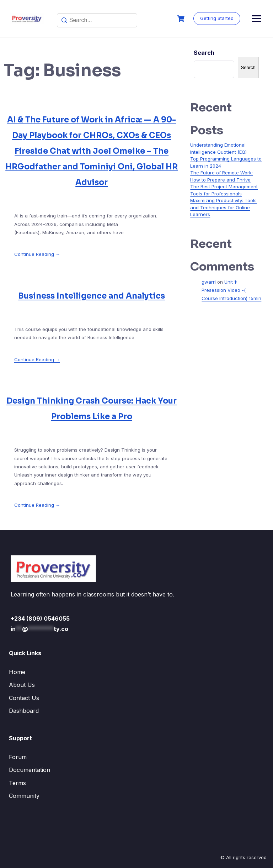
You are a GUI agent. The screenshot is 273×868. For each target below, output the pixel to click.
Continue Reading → (37, 254)
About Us (22, 685)
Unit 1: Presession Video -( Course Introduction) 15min (231, 290)
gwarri (209, 282)
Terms (17, 783)
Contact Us (24, 698)
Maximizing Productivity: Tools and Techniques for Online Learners (223, 207)
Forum (18, 757)
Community (24, 796)
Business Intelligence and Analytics (92, 296)
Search (204, 53)
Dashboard (24, 711)
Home (17, 672)
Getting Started (239, 18)
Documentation (30, 770)
